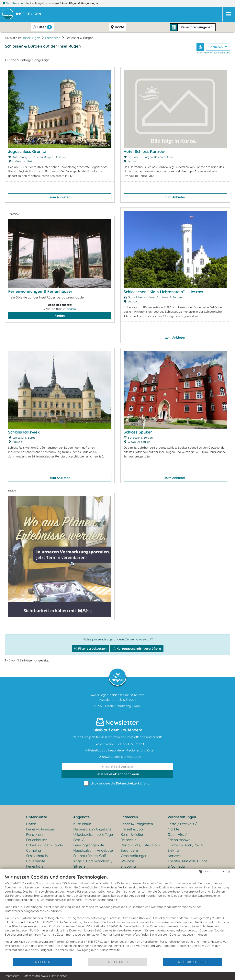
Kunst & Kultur (132, 834)
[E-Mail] (117, 767)
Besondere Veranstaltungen (134, 853)
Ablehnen (43, 962)
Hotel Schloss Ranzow (144, 151)
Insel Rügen (80, 3)
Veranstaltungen (182, 817)
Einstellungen (118, 962)
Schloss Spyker (138, 432)
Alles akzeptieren (193, 962)
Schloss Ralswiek (24, 432)
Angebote (81, 817)
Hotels (31, 824)
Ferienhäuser (37, 840)
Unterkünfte (37, 817)
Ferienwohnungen (41, 829)
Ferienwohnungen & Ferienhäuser (40, 291)
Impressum (12, 976)
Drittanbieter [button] (59, 976)
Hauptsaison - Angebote (93, 850)
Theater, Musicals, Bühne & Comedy (187, 864)
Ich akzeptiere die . (117, 783)
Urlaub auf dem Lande (45, 845)
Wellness (127, 861)
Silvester (80, 866)
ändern (71, 309)
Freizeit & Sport (133, 829)
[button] (29, 14)
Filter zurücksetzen (90, 648)
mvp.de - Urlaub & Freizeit (117, 700)
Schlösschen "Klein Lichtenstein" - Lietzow (163, 292)
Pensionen (34, 834)
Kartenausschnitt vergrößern (137, 648)
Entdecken (53, 38)
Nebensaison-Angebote (92, 829)
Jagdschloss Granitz (27, 151)
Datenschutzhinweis (35, 976)
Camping (34, 850)
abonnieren (117, 774)
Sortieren (216, 47)
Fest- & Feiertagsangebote (89, 842)
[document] (117, 916)
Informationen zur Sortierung (213, 52)
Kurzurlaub (82, 824)
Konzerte (175, 856)
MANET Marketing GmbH (123, 706)
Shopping (128, 866)
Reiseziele (128, 840)
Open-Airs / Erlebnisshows (179, 837)
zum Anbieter (60, 197)
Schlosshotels (37, 856)
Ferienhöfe (35, 866)
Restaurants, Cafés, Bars (140, 845)
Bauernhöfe (36, 861)
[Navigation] (229, 14)
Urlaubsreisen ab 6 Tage (93, 834)
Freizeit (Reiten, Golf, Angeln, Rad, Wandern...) (93, 858)
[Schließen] (229, 872)
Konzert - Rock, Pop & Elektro (185, 848)
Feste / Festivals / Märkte (182, 827)
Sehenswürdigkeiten (137, 824)
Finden (60, 316)
